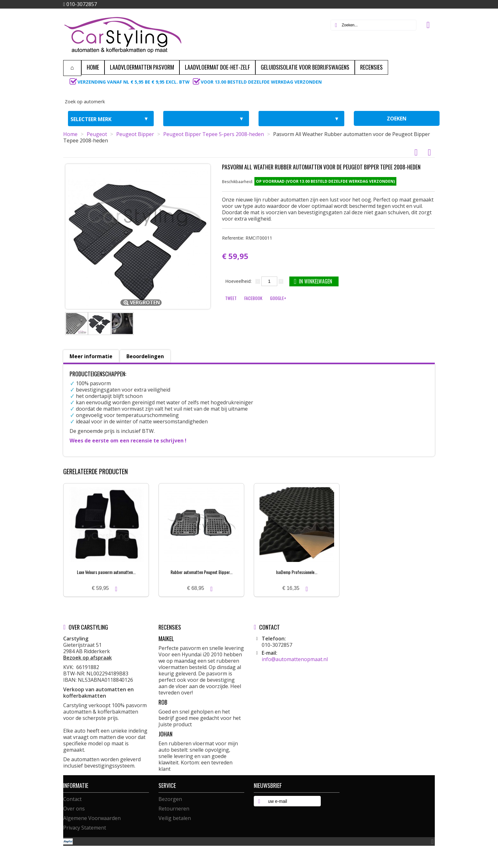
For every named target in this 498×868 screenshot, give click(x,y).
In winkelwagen (313, 281)
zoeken (397, 119)
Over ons (74, 809)
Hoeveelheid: (238, 281)
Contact (72, 799)
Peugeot (97, 134)
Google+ (278, 298)
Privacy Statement (85, 828)
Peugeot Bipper (135, 134)
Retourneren (174, 809)
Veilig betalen (175, 818)
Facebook (253, 298)
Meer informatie (91, 356)
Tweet (231, 298)
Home (70, 134)
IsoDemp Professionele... (297, 572)
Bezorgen (170, 799)
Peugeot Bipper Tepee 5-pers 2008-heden (214, 134)
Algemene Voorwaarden (92, 818)
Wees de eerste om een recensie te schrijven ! (128, 441)
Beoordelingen (145, 356)
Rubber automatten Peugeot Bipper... (202, 572)
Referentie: (247, 238)
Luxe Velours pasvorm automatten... (106, 572)
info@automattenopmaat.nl (295, 659)
